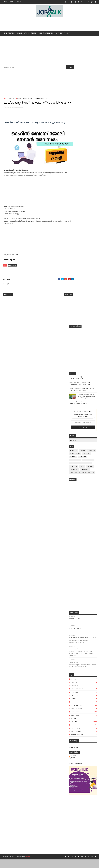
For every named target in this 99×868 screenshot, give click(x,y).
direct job (86, 195)
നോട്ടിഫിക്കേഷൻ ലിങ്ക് (11, 256)
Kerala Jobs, (19, 111)
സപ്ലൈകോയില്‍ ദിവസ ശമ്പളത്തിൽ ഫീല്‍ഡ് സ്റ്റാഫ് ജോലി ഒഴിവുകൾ (86, 137)
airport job (73, 192)
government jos (75, 201)
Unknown (73, 515)
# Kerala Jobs (12, 266)
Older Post (62, 296)
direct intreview (75, 195)
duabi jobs (82, 198)
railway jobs (85, 210)
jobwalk (73, 517)
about (12, 2)
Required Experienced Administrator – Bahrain (82, 397)
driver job (73, 198)
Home (5, 2)
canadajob (91, 192)
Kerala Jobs (12, 99)
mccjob (82, 207)
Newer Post (8, 296)
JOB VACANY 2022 (88, 201)
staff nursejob (75, 213)
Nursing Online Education (19, 33)
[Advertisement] (49, 24)
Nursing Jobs (37, 33)
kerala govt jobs (75, 204)
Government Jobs (51, 33)
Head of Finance (74, 421)
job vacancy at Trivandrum (76, 408)
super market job (88, 213)
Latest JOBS (73, 207)
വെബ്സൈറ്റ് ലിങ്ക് (10, 261)
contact (19, 2)
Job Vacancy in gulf (74, 378)
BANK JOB (83, 192)
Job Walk (12, 616)
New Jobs (90, 207)
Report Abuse (73, 507)
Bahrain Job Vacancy (75, 387)
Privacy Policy (65, 33)
